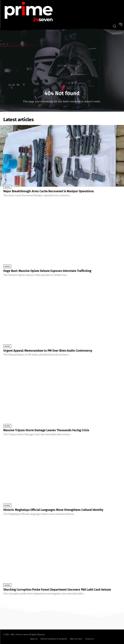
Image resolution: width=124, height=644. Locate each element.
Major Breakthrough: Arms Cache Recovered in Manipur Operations (49, 191)
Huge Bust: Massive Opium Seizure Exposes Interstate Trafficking (47, 271)
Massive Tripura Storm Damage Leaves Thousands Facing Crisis (46, 430)
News (7, 187)
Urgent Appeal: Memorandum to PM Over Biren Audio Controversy (48, 351)
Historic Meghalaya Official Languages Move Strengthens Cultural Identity (53, 510)
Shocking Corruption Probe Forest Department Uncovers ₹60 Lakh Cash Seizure (57, 590)
